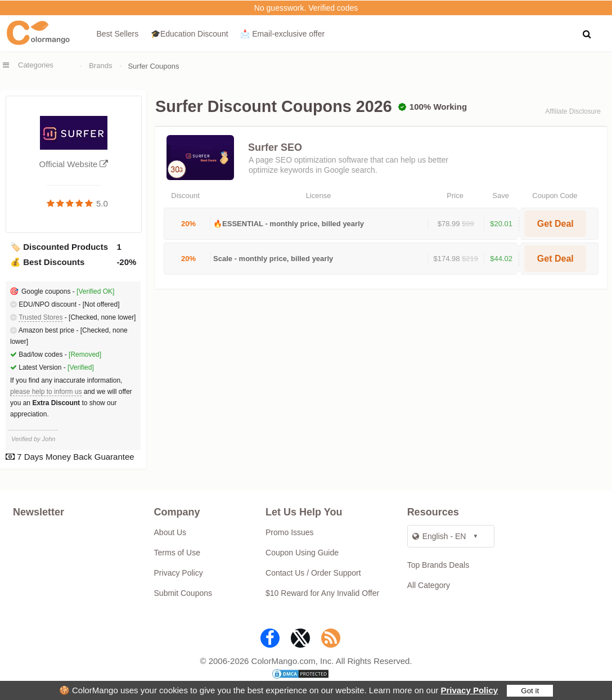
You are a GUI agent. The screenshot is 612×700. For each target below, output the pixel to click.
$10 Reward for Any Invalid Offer (322, 593)
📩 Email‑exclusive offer (282, 34)
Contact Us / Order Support (313, 573)
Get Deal (555, 224)
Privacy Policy (469, 690)
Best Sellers (118, 34)
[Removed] (85, 355)
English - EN (439, 536)
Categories (36, 65)
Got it (530, 691)
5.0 (102, 203)
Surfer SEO (275, 147)
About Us (170, 532)
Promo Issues (290, 532)
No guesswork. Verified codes (306, 8)
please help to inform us (46, 392)
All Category (429, 585)
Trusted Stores (40, 317)
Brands (100, 66)
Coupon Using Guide (302, 553)
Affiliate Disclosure (573, 111)
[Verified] (81, 367)
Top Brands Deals (438, 565)
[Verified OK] (95, 291)
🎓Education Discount (190, 34)
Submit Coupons (183, 593)
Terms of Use (177, 553)
